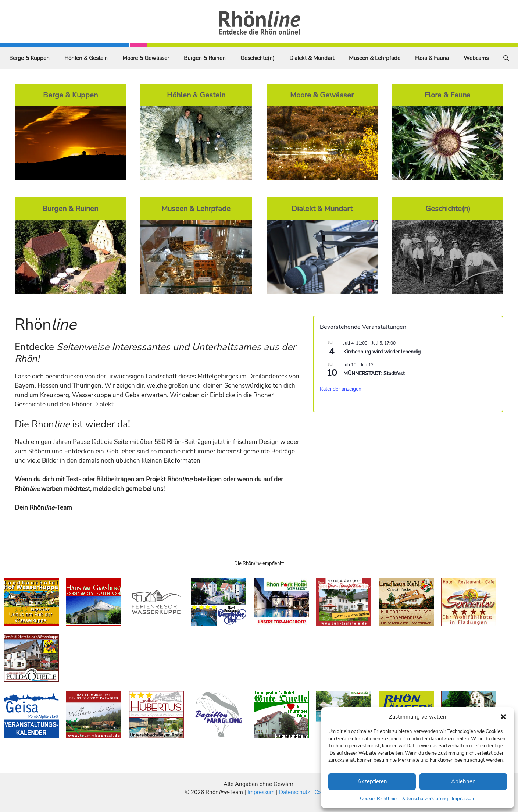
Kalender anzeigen (341, 389)
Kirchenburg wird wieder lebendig (382, 352)
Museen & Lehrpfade (375, 58)
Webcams (476, 58)
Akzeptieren (372, 781)
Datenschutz (294, 792)
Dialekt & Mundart (312, 58)
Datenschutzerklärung (424, 799)
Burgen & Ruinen (205, 58)
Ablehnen (463, 781)
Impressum (464, 799)
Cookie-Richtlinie (378, 799)
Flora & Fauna (432, 58)
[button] (503, 717)
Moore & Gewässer (146, 58)
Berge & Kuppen (29, 58)
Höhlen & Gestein (86, 58)
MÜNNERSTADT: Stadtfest (374, 373)
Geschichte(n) (258, 58)
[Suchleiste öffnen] (506, 58)
